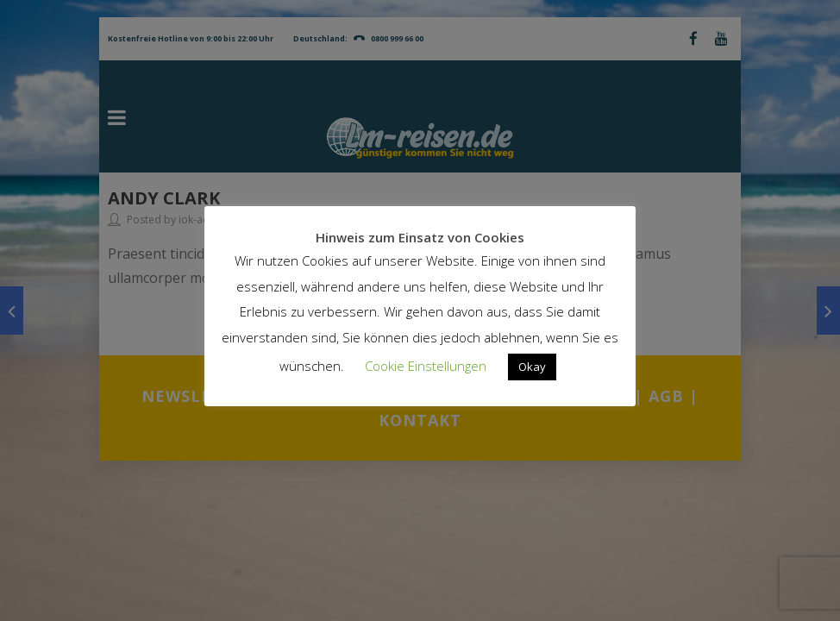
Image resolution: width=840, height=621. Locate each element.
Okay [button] (532, 367)
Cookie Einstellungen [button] (426, 366)
